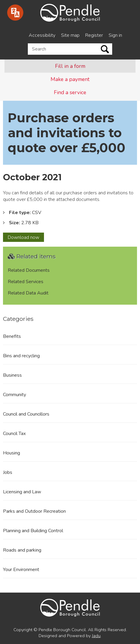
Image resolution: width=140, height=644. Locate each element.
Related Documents (29, 270)
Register (94, 35)
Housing (12, 453)
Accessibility (42, 35)
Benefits (12, 336)
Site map (70, 35)
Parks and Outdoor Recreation (34, 511)
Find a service (70, 92)
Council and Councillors (26, 414)
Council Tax (14, 434)
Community (15, 395)
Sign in (115, 35)
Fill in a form (70, 66)
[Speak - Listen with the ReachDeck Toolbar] (15, 13)
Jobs (8, 472)
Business (12, 375)
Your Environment (21, 570)
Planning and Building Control (33, 531)
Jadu (96, 636)
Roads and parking (22, 550)
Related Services (26, 282)
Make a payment (70, 79)
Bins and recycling (21, 356)
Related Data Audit (28, 293)
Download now (26, 238)
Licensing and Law (22, 492)
